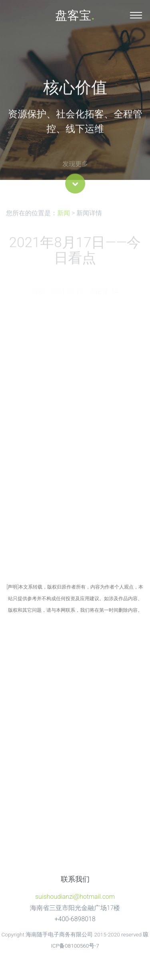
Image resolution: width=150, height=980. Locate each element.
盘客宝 (75, 15)
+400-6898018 (75, 919)
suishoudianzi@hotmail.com (75, 897)
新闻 (64, 215)
